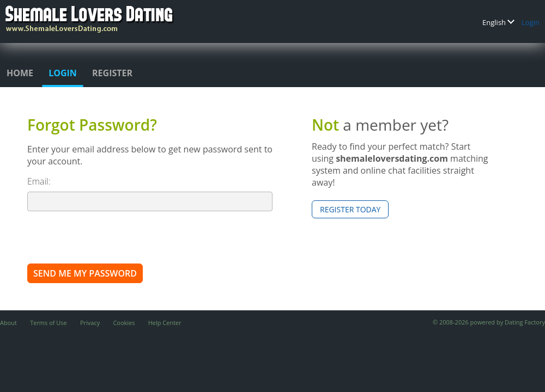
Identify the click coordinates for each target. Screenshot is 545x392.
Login (531, 22)
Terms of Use (49, 323)
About (8, 323)
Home (20, 73)
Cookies (124, 323)
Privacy (90, 323)
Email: (39, 181)
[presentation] (110, 237)
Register (112, 73)
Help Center (165, 323)
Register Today (350, 209)
